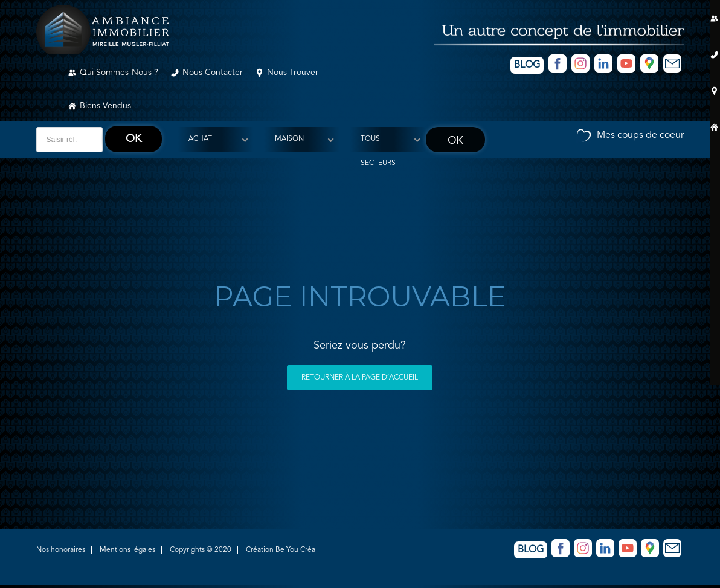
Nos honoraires (61, 550)
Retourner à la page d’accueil (360, 378)
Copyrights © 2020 (201, 550)
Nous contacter (213, 73)
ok (133, 139)
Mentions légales (127, 550)
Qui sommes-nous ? (119, 73)
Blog (527, 65)
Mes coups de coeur (640, 135)
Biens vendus (105, 106)
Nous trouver (293, 73)
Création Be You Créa (281, 550)
